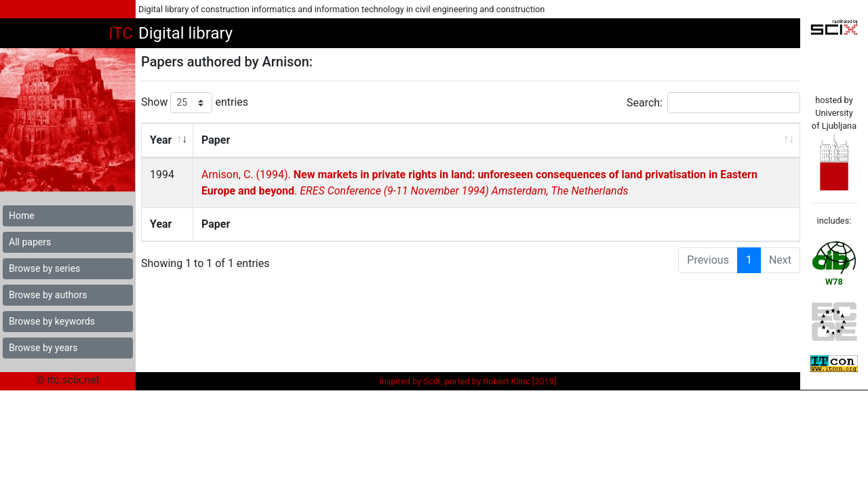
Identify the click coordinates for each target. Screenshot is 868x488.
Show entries (195, 103)
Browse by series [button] (44, 268)
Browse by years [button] (43, 348)
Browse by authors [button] (48, 295)
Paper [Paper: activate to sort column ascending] (215, 140)
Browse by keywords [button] (52, 321)
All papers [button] (30, 242)
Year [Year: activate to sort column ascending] (161, 140)
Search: (713, 103)
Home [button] (22, 216)
